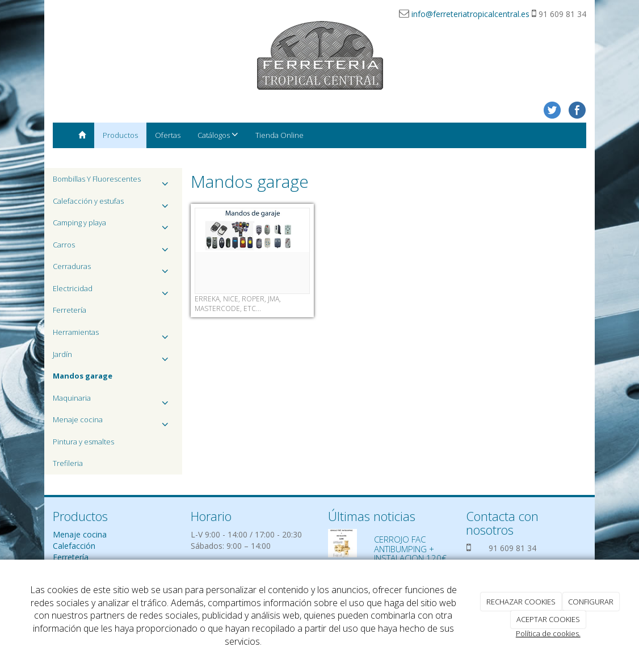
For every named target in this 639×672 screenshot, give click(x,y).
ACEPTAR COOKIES (548, 619)
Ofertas (168, 135)
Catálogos (218, 135)
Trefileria (68, 463)
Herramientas (113, 335)
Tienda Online (279, 135)
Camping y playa (113, 226)
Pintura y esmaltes (83, 442)
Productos (120, 135)
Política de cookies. (548, 633)
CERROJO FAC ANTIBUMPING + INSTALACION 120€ (410, 549)
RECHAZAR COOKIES (521, 602)
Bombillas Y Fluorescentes (113, 182)
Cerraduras (113, 269)
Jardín (113, 357)
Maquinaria (113, 401)
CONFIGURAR (591, 602)
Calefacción (74, 546)
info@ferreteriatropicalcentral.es (470, 14)
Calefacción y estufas (113, 204)
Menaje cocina (113, 423)
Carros (113, 248)
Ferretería (70, 310)
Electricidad (113, 291)
